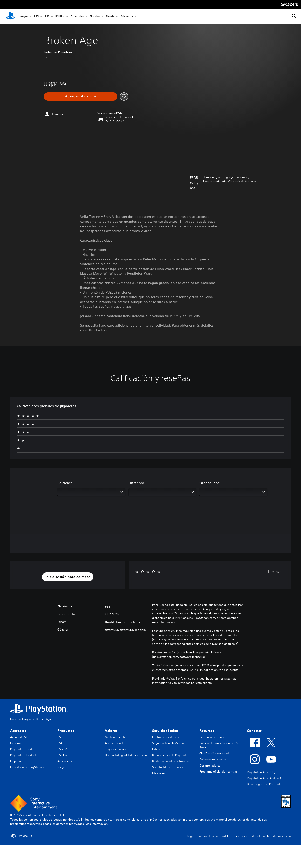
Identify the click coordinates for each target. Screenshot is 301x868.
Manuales (159, 773)
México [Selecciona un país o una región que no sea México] (22, 836)
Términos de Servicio (213, 737)
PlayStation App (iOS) (261, 772)
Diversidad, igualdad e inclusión (126, 755)
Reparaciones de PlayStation (171, 755)
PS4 (47, 17)
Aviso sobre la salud (213, 759)
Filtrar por (136, 483)
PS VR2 (62, 749)
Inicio (14, 719)
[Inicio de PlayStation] (10, 16)
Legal (191, 836)
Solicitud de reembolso (167, 767)
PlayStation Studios (23, 749)
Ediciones (65, 483)
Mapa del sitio (282, 836)
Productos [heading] (66, 731)
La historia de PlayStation (27, 767)
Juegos (24, 17)
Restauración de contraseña (171, 761)
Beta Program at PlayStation (266, 784)
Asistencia (127, 17)
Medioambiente (115, 737)
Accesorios (77, 17)
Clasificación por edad (214, 753)
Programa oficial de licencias (219, 771)
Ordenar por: (210, 483)
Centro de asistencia (166, 737)
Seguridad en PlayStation (169, 743)
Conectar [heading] (254, 731)
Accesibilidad (114, 743)
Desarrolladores (210, 765)
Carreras (16, 743)
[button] (68, 577)
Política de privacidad (212, 836)
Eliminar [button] (274, 572)
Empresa (16, 761)
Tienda (110, 17)
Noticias (95, 17)
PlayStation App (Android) (264, 778)
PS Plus (60, 17)
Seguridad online (116, 749)
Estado (157, 749)
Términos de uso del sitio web (249, 836)
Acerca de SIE (19, 737)
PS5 (36, 17)
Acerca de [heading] (18, 731)
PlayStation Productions (26, 755)
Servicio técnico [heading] (165, 731)
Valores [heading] (111, 731)
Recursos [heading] (207, 731)
